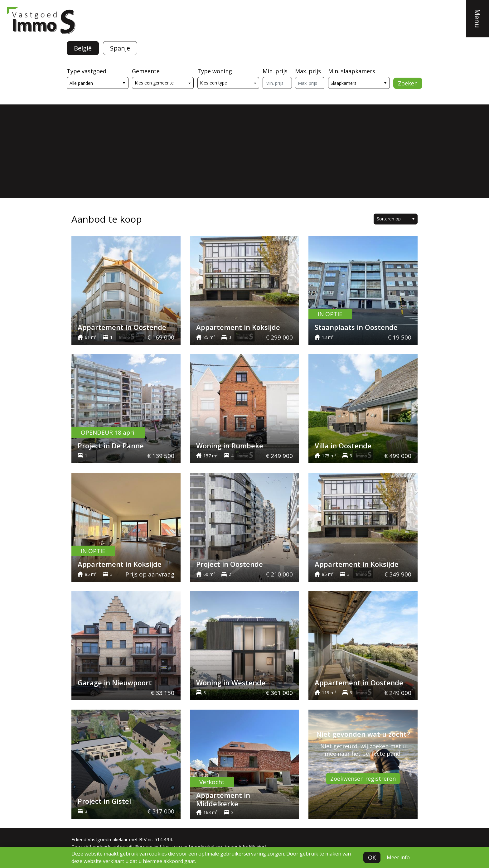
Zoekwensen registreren (363, 779)
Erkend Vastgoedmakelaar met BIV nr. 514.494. (122, 839)
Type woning (215, 71)
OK (372, 857)
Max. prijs (308, 71)
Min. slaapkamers (352, 71)
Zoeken (408, 83)
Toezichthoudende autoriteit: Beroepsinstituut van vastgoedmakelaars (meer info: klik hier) (169, 846)
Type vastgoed (87, 71)
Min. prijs (275, 71)
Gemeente (146, 71)
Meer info (398, 857)
